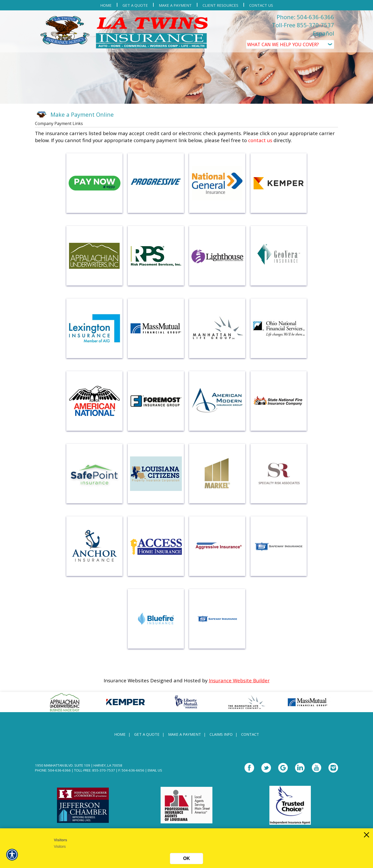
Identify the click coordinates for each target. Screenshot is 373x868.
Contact (250, 734)
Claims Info (221, 734)
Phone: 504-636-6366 (305, 17)
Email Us (155, 770)
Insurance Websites (126, 680)
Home (120, 734)
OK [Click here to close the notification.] (187, 858)
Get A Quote (147, 734)
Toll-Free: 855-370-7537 (95, 770)
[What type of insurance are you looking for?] (290, 44)
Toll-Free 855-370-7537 (303, 25)
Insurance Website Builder (239, 680)
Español (324, 33)
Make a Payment (185, 734)
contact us (260, 140)
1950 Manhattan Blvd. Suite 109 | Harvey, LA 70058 (79, 765)
